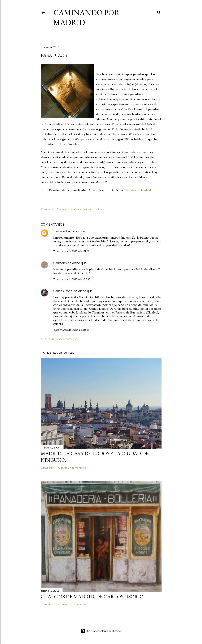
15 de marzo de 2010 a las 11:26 (71, 251)
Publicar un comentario (59, 339)
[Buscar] (159, 12)
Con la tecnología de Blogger (101, 631)
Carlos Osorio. (63, 291)
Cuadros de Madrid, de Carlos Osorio (92, 597)
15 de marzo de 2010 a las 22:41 (72, 279)
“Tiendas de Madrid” (138, 190)
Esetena (59, 231)
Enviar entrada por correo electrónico (79, 209)
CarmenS (60, 263)
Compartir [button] (47, 209)
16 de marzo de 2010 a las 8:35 (71, 330)
